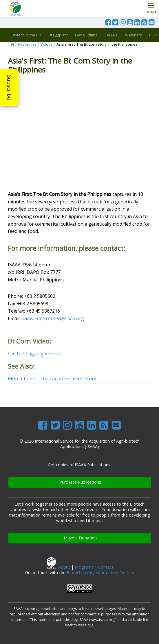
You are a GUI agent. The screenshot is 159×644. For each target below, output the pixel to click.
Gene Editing (86, 35)
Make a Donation (80, 538)
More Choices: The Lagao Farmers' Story (52, 378)
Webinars (134, 35)
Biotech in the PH (26, 35)
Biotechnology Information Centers (100, 572)
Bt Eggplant (58, 35)
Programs (84, 567)
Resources (27, 44)
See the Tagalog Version (35, 354)
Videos (47, 44)
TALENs (111, 35)
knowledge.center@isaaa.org (53, 318)
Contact (106, 567)
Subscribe (9, 88)
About (64, 567)
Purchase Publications (80, 482)
